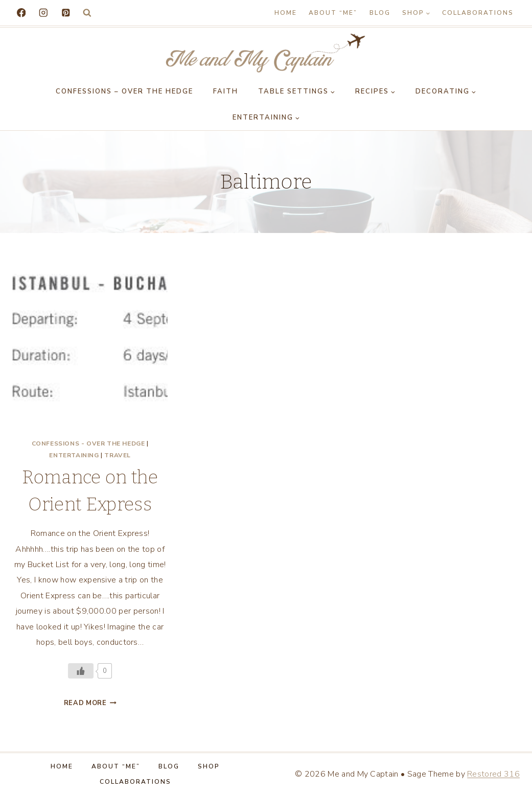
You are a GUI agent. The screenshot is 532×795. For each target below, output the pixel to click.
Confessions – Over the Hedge (124, 91)
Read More (90, 703)
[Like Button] (81, 671)
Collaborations (478, 13)
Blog (380, 13)
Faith (226, 91)
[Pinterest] (66, 13)
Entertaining (74, 455)
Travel (118, 455)
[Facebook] (21, 13)
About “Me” (333, 13)
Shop (209, 766)
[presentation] (90, 352)
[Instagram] (43, 13)
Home (286, 13)
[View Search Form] (87, 13)
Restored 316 (493, 774)
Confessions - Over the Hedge (88, 443)
